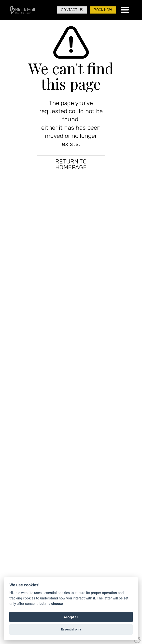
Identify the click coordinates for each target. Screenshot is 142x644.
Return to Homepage (71, 164)
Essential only (71, 629)
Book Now (103, 10)
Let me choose (51, 604)
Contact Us (72, 10)
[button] (125, 10)
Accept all (71, 617)
